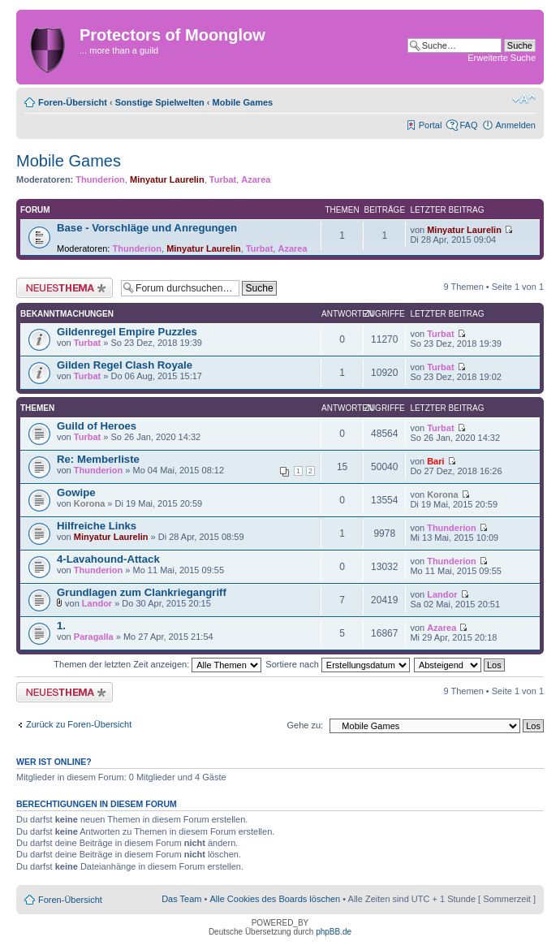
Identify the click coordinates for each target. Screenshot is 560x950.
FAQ (468, 125)
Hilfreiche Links (97, 526)
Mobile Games (243, 102)
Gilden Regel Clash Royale (125, 365)
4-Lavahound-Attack (108, 559)
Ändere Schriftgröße (524, 99)
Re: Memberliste (98, 459)
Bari (435, 461)
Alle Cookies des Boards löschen (275, 899)
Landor (97, 603)
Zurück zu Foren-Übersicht (79, 724)
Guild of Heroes (97, 426)
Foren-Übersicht (73, 102)
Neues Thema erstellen (65, 288)
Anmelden (515, 125)
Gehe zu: (305, 725)
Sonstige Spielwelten (160, 102)
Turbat (223, 179)
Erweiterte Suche (502, 58)
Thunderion (100, 179)
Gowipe (76, 492)
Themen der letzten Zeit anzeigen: (157, 664)
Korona (90, 503)
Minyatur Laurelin (167, 179)
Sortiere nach (337, 664)
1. (61, 626)
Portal (431, 125)
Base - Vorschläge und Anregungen (147, 228)
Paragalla (94, 637)
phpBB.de (334, 932)
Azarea (256, 179)
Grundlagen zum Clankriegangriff (142, 592)
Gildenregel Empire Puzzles (127, 332)
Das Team (181, 899)
